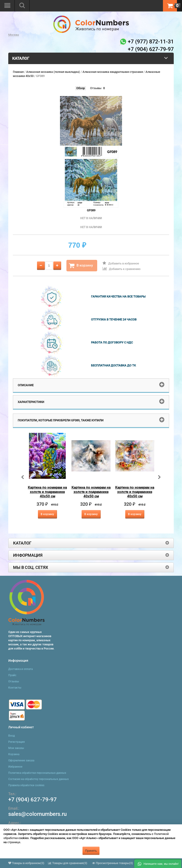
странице (14, 842)
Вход (11, 736)
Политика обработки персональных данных (37, 773)
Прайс (12, 675)
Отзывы (96, 88)
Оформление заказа (21, 760)
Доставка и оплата (20, 669)
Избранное (15, 767)
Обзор (81, 88)
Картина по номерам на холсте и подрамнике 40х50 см (47, 492)
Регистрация (17, 742)
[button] (158, 863)
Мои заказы (16, 748)
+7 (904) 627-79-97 (33, 800)
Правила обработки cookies (26, 785)
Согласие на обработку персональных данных (38, 779)
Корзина (14, 754)
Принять (91, 851)
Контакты (15, 688)
